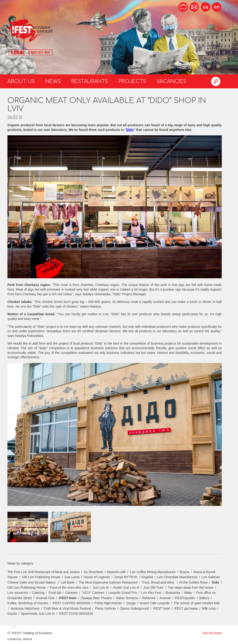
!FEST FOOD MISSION (76, 614)
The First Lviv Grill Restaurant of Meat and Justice (43, 572)
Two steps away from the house (191, 588)
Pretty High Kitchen (108, 603)
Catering (38, 593)
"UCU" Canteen (93, 593)
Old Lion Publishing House (41, 577)
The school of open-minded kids (197, 603)
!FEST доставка (186, 608)
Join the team (212, 633)
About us (21, 81)
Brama (184, 572)
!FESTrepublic (185, 598)
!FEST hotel (162, 608)
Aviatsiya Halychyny (25, 608)
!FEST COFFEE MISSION (71, 603)
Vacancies (172, 81)
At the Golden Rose (193, 582)
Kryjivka (147, 577)
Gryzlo (12, 614)
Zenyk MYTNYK (126, 577)
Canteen (71, 593)
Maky (188, 593)
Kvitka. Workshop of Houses (28, 603)
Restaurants (90, 81)
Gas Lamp (72, 577)
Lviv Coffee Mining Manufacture (153, 572)
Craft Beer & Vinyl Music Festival (67, 608)
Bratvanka (173, 593)
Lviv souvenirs (18, 593)
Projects (132, 81)
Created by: (15, 639)
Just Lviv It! (101, 588)
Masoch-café (116, 572)
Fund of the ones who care (69, 588)
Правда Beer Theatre (96, 598)
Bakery (204, 598)
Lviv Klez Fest (151, 593)
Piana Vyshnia (105, 608)
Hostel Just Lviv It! (126, 588)
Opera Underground (134, 608)
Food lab (55, 593)
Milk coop (209, 608)
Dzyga (131, 603)
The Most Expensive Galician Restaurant (108, 582)
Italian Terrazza (127, 598)
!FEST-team (68, 598)
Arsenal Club (45, 598)
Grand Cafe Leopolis (155, 603)
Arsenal (165, 598)
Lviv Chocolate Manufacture (177, 577)
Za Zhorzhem (93, 572)
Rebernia (149, 598)
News (53, 81)
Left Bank (68, 582)
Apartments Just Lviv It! (38, 614)
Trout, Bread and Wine (159, 582)
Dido (215, 582)
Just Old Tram (154, 588)
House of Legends (97, 577)
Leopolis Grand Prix (123, 593)
